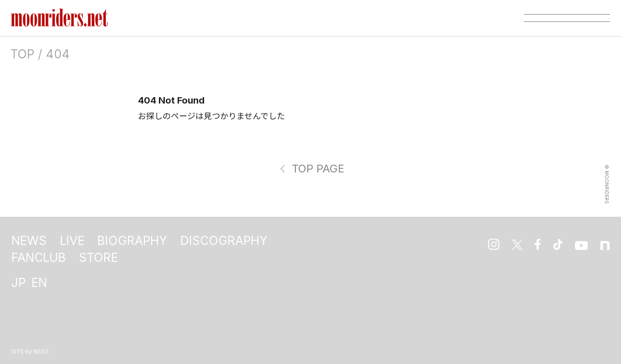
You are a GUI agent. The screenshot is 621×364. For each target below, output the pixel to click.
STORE (98, 257)
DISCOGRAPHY (224, 241)
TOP (22, 54)
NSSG (41, 351)
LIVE (72, 241)
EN (39, 283)
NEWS (29, 241)
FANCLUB (39, 257)
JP (18, 283)
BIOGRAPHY (132, 241)
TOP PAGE (318, 169)
